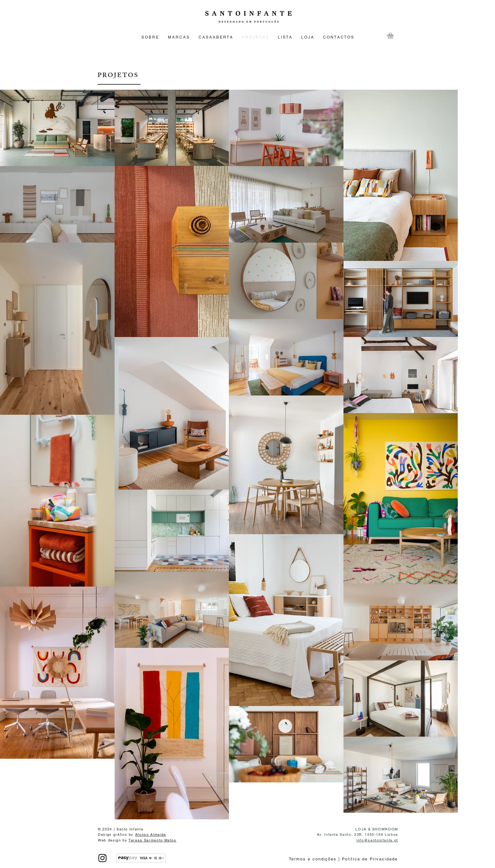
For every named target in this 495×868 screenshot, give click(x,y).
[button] (394, 36)
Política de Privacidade (369, 859)
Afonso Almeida (151, 835)
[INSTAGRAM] (102, 858)
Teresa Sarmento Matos (152, 840)
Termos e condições (314, 859)
